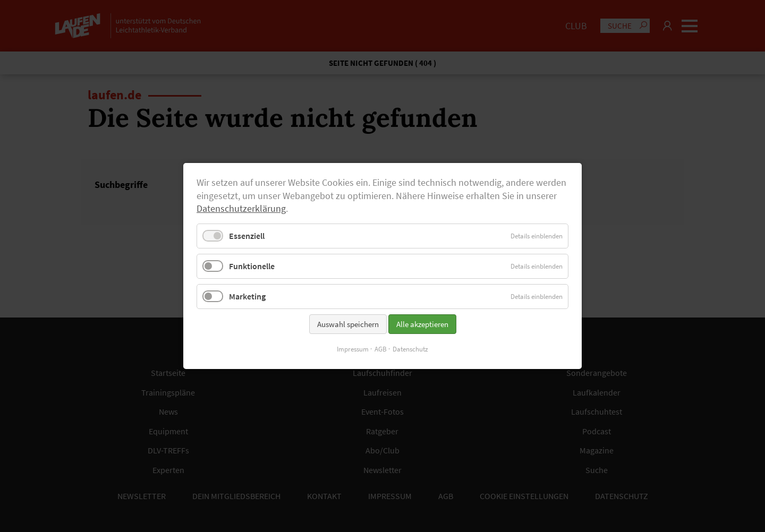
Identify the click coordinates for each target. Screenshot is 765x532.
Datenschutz (410, 349)
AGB (381, 349)
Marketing (247, 296)
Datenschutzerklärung (241, 209)
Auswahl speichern (348, 324)
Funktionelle (252, 266)
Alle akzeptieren (422, 324)
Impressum (353, 349)
